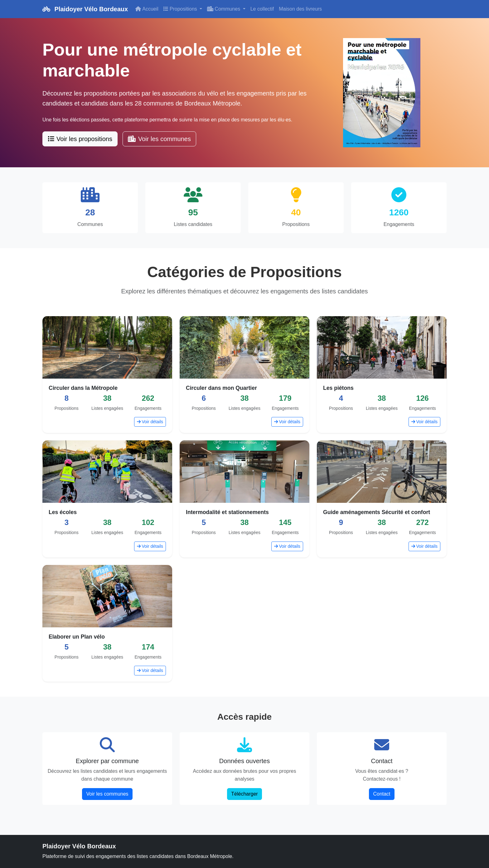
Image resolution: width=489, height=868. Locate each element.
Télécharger (244, 794)
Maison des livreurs (300, 9)
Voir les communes (159, 139)
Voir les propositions (80, 139)
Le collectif (262, 9)
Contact (382, 794)
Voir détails (150, 422)
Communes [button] (224, 9)
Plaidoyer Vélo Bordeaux (85, 9)
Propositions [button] (181, 9)
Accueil (147, 9)
